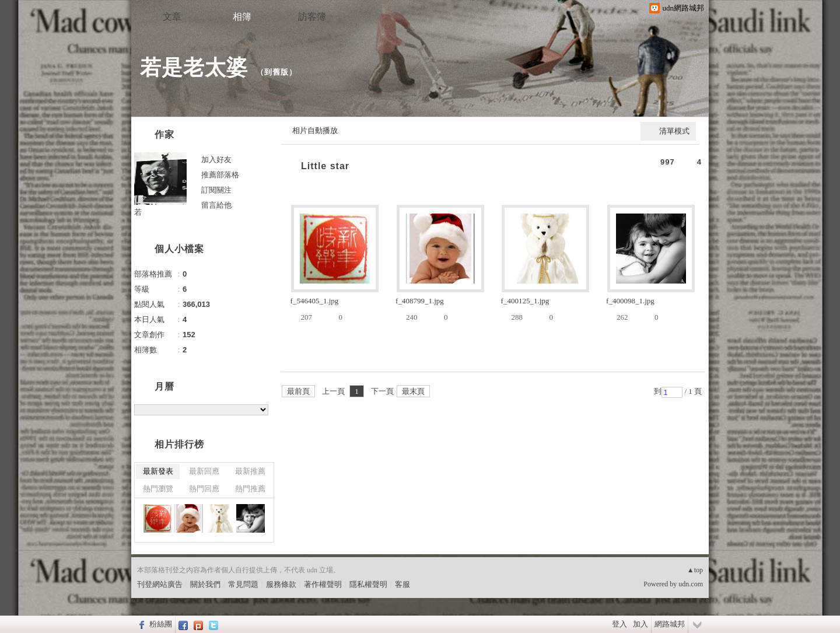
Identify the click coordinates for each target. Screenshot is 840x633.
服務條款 (281, 584)
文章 (172, 17)
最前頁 (298, 391)
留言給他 (216, 205)
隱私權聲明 (368, 584)
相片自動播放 (315, 130)
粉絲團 (161, 624)
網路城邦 (670, 624)
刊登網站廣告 (160, 584)
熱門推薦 (250, 489)
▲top (695, 570)
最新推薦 (250, 471)
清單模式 (674, 131)
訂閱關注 (216, 190)
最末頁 (413, 391)
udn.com (691, 584)
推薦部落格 (220, 175)
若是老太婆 (194, 67)
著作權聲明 (323, 584)
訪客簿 (312, 17)
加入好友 (216, 160)
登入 (619, 624)
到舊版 (276, 72)
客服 (402, 584)
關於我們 (205, 584)
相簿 (242, 17)
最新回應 (204, 471)
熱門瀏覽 (158, 489)
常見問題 (243, 584)
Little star (325, 166)
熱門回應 (204, 489)
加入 (640, 624)
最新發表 (158, 471)
